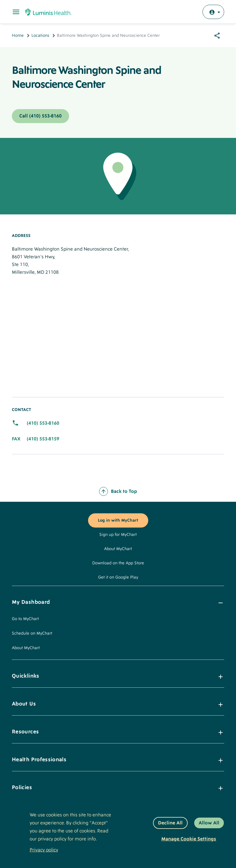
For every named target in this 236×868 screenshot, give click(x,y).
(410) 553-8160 (43, 423)
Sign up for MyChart (118, 535)
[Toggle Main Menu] (16, 12)
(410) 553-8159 (43, 439)
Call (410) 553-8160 (40, 116)
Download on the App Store (118, 563)
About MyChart (118, 549)
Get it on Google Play (118, 577)
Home (18, 36)
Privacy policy (44, 850)
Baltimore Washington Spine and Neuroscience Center (87, 77)
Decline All (170, 823)
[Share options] (217, 36)
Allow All (209, 823)
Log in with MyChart (118, 520)
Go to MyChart (25, 619)
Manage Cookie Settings (189, 839)
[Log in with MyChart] (213, 12)
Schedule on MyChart (32, 633)
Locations (40, 36)
